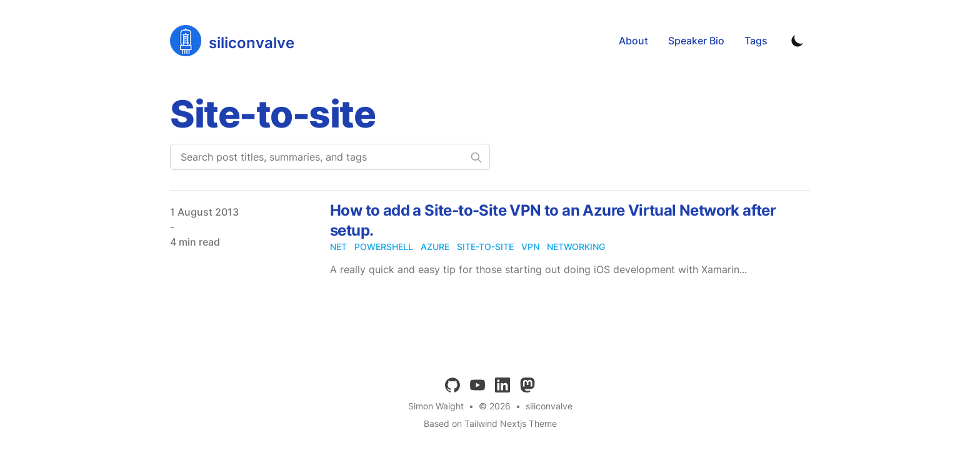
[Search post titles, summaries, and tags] (330, 157)
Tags (756, 41)
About (633, 41)
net (338, 247)
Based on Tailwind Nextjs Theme (490, 423)
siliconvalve (549, 406)
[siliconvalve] (232, 41)
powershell (384, 247)
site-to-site (485, 247)
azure (435, 247)
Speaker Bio (696, 41)
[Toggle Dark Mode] (797, 41)
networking (576, 247)
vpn (530, 247)
